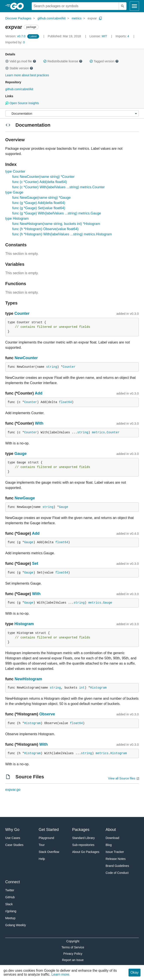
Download (112, 838)
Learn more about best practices (27, 75)
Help (42, 859)
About (111, 830)
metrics (76, 18)
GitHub (10, 897)
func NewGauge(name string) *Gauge (41, 198)
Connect (13, 882)
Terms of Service (73, 947)
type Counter (15, 171)
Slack (9, 904)
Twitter (10, 890)
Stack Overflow (49, 852)
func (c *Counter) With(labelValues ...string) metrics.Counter (58, 187)
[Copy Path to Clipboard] (101, 18)
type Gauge (14, 192)
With (39, 423)
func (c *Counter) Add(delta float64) (40, 182)
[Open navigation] (134, 6)
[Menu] (72, 113)
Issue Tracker (115, 852)
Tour (42, 845)
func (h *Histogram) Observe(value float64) (45, 229)
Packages (81, 830)
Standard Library (84, 838)
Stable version (19, 68)
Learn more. (61, 974)
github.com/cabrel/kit (51, 18)
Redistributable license (63, 61)
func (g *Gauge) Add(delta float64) (39, 203)
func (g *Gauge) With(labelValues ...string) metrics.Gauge (57, 213)
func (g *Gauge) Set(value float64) (39, 208)
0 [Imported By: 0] (15, 42)
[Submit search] (123, 6)
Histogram (24, 624)
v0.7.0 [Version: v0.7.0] (16, 36)
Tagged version (104, 61)
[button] (7, 61)
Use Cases (13, 838)
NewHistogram (28, 679)
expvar (92, 18)
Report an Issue (73, 960)
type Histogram (17, 219)
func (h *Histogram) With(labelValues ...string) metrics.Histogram (62, 234)
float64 (65, 402)
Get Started (49, 830)
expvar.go (13, 790)
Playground (46, 838)
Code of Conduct (117, 873)
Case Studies (14, 845)
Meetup (10, 918)
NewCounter (26, 358)
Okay (135, 972)
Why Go (12, 830)
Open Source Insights (22, 103)
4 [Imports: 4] (123, 36)
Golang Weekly (16, 925)
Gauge (21, 454)
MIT (104, 36)
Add (39, 393)
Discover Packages (18, 18)
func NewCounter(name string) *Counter (43, 177)
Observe (47, 714)
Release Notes (116, 859)
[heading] (18, 6)
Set (35, 563)
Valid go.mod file (21, 61)
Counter (22, 313)
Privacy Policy (73, 954)
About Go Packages (86, 852)
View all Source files (122, 778)
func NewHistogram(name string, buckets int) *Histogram (56, 224)
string (51, 367)
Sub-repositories (83, 845)
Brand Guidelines (117, 866)
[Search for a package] (75, 6)
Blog (109, 845)
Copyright (73, 941)
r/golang (11, 911)
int (82, 688)
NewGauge (25, 498)
